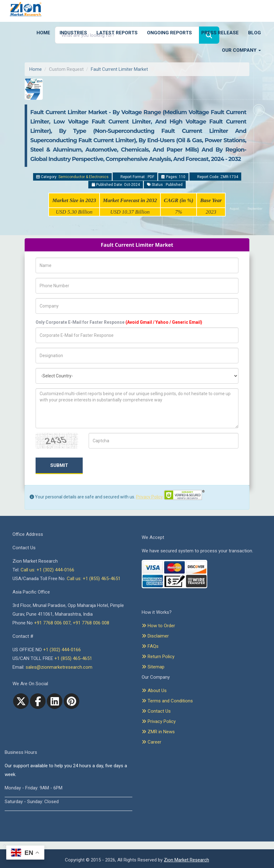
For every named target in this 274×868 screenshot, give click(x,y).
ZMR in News (158, 732)
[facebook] (38, 701)
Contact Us (156, 711)
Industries (73, 33)
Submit (59, 465)
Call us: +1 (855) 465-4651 (94, 579)
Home (43, 33)
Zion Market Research (186, 860)
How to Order (158, 626)
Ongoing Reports (169, 33)
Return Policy (158, 657)
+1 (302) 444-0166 (62, 650)
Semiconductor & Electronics (83, 177)
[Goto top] (3, 846)
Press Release (220, 33)
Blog (254, 33)
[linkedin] (55, 701)
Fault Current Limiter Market (119, 69)
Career (152, 742)
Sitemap (153, 667)
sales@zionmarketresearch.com (59, 667)
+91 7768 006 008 (91, 623)
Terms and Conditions (167, 701)
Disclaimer (155, 636)
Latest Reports (117, 33)
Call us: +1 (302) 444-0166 (47, 570)
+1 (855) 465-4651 (73, 658)
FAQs (150, 646)
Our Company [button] (241, 50)
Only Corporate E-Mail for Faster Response (119, 322)
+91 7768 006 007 (52, 623)
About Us (154, 691)
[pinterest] (71, 701)
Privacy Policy (149, 497)
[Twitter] (21, 701)
